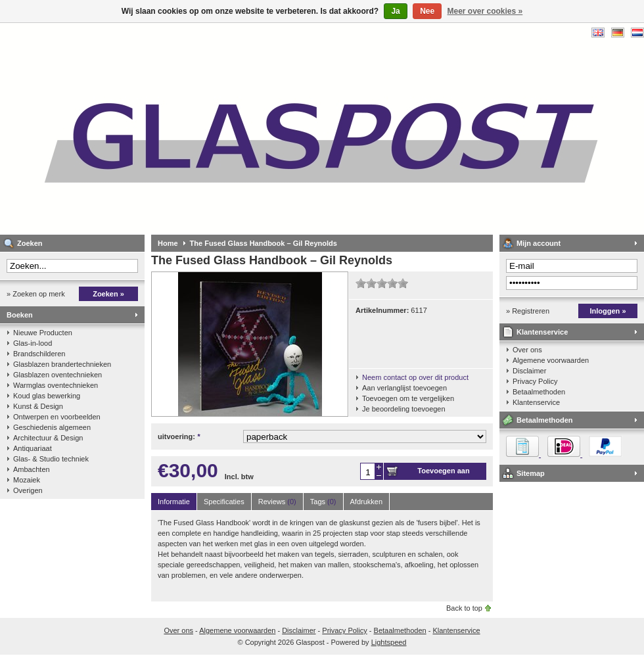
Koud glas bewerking (47, 396)
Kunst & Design (38, 406)
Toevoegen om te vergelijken (408, 398)
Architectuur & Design (48, 438)
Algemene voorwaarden (551, 360)
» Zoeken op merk (36, 294)
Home (168, 243)
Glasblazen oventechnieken (57, 375)
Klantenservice (542, 332)
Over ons (527, 350)
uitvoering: (179, 436)
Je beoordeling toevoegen (404, 409)
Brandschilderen (39, 354)
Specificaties (224, 502)
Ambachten (32, 469)
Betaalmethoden (539, 392)
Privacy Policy (535, 381)
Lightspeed (389, 642)
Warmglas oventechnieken (56, 385)
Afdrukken (367, 502)
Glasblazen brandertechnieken (62, 364)
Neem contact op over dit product (415, 377)
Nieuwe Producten (43, 333)
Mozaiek (27, 480)
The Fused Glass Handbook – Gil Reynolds (264, 243)
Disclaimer (529, 371)
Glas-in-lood (33, 343)
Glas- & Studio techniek (51, 459)
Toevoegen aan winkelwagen (443, 473)
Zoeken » (108, 294)
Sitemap (531, 473)
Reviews (277, 502)
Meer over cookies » (485, 11)
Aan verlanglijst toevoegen (404, 388)
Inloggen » (608, 311)
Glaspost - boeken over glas (174, 129)
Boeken (20, 315)
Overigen (28, 490)
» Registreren (528, 311)
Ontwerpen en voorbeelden (57, 417)
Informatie (174, 502)
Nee (427, 11)
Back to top (464, 608)
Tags (323, 502)
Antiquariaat (33, 448)
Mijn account (539, 243)
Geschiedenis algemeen (52, 427)
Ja (395, 11)
